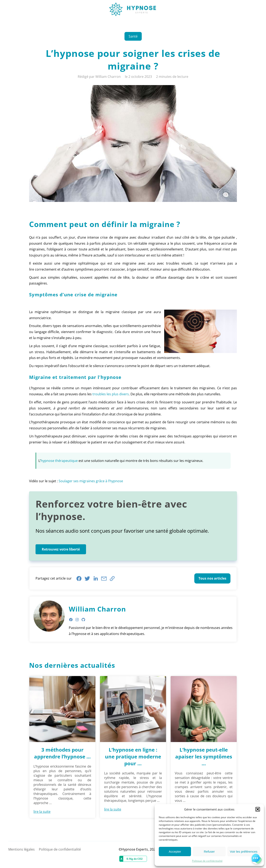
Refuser (209, 852)
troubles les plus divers (111, 394)
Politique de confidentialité (207, 861)
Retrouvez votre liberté (61, 549)
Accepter (175, 852)
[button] (258, 809)
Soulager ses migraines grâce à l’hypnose (91, 481)
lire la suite (42, 812)
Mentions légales (22, 849)
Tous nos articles (212, 578)
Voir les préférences (244, 852)
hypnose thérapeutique (59, 461)
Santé (133, 36)
